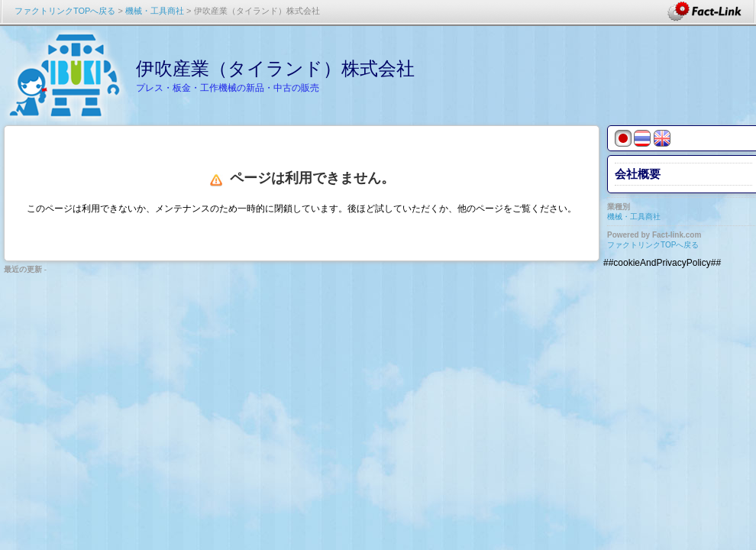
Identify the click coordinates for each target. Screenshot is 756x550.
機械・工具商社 (155, 11)
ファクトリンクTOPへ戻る (65, 11)
